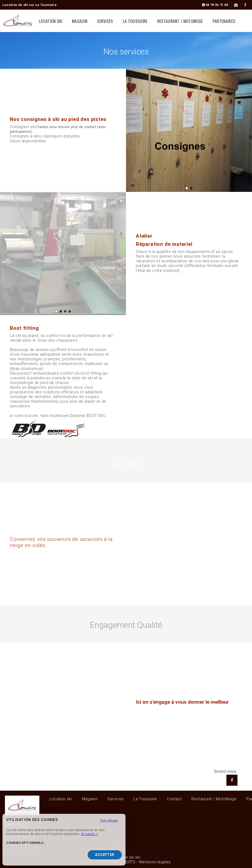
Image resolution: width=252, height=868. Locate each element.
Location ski (59, 21)
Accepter (105, 855)
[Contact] (236, 5)
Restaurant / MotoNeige (176, 21)
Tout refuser (109, 820)
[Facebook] (245, 5)
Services (107, 21)
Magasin (85, 21)
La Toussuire (134, 21)
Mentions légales (155, 862)
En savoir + (90, 834)
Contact (174, 799)
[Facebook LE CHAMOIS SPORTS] (232, 780)
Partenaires (216, 21)
